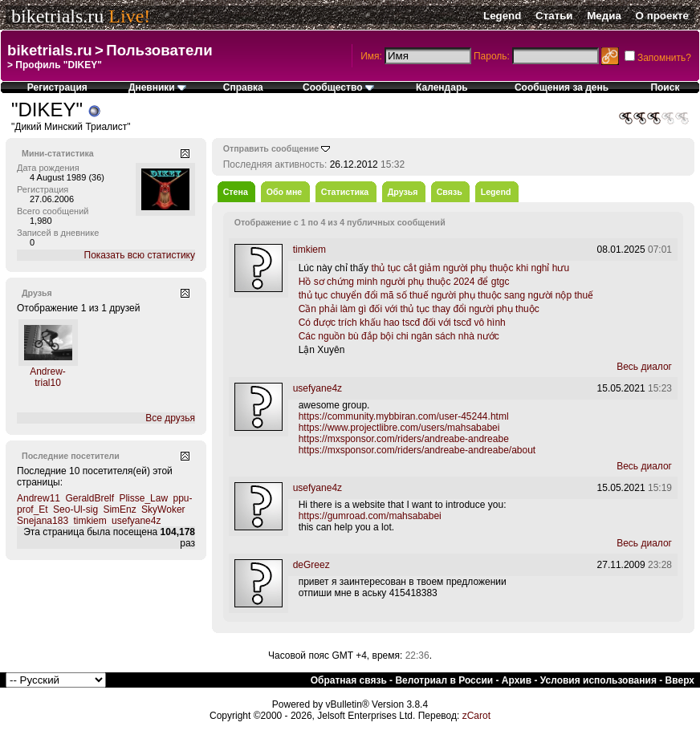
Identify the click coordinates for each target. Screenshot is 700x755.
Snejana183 (43, 521)
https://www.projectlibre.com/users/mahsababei (399, 428)
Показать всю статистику (140, 255)
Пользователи (159, 50)
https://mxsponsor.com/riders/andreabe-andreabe (404, 439)
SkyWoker (163, 509)
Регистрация (57, 87)
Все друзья (170, 418)
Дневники (157, 87)
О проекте (662, 16)
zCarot (476, 716)
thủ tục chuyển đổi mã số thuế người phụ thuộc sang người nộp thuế (446, 295)
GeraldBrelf (90, 498)
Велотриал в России (444, 680)
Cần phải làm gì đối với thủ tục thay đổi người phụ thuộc (419, 309)
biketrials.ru (57, 16)
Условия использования (598, 680)
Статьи (554, 16)
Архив (517, 680)
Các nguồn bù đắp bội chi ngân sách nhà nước (399, 336)
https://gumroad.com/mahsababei (370, 516)
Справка (243, 87)
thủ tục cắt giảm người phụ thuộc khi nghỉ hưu (470, 268)
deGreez (311, 565)
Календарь (442, 87)
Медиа (604, 16)
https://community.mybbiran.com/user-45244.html (404, 416)
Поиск (665, 87)
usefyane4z (136, 521)
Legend (502, 16)
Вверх (680, 680)
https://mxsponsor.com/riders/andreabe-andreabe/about (417, 450)
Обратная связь (349, 680)
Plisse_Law (143, 498)
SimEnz (119, 509)
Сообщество (338, 87)
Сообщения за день (562, 87)
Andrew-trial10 (48, 377)
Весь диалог (644, 367)
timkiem (90, 521)
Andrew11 (39, 498)
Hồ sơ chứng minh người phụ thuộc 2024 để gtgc (404, 282)
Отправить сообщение (271, 148)
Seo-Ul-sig (75, 509)
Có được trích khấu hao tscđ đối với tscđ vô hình (402, 323)
